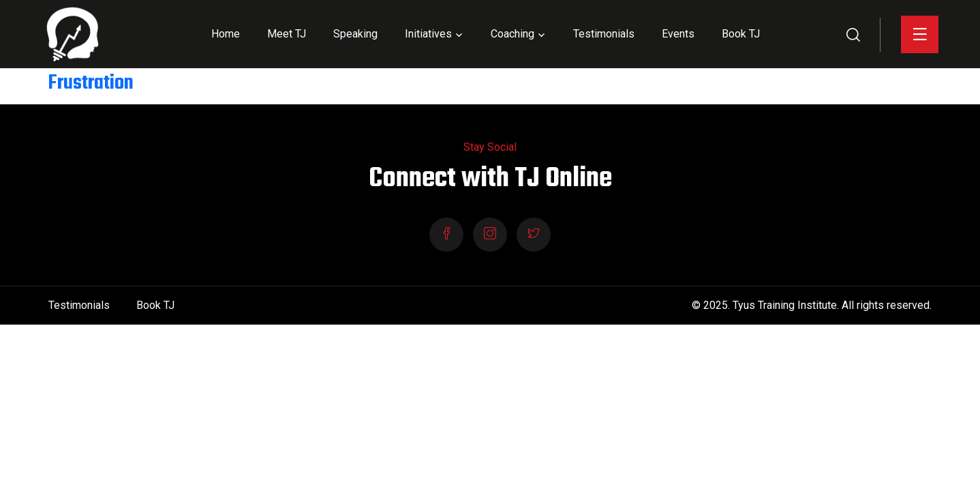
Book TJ (741, 34)
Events (678, 34)
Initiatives (428, 34)
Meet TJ (287, 34)
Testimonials (604, 34)
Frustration (91, 84)
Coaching (512, 34)
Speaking (355, 34)
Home (226, 34)
